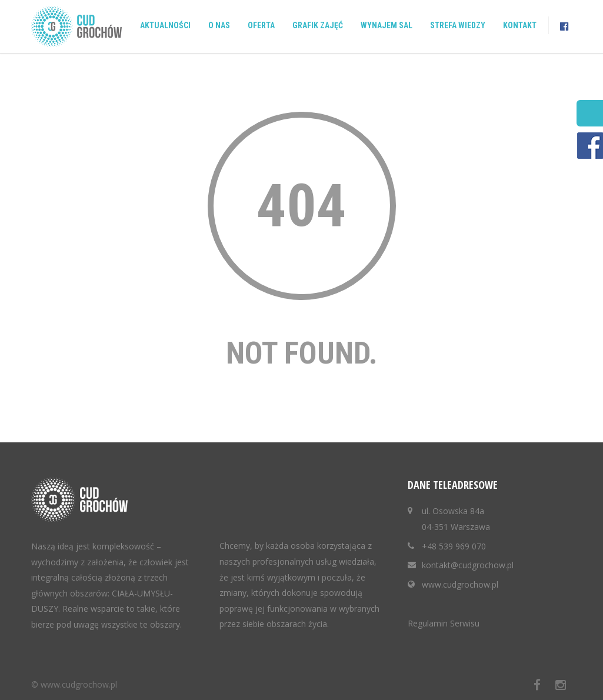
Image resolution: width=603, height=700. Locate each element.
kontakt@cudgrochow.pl (468, 565)
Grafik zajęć (318, 25)
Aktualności (165, 25)
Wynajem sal (387, 25)
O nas (219, 25)
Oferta (261, 25)
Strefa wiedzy (458, 25)
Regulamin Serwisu (444, 623)
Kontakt (520, 25)
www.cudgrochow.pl (460, 584)
